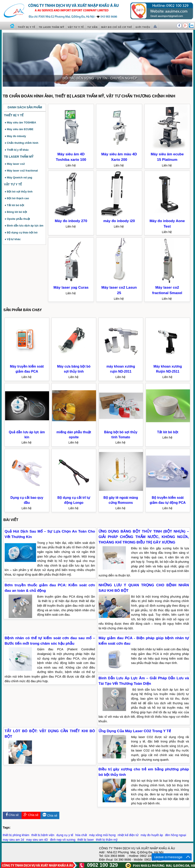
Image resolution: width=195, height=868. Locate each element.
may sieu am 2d (13, 840)
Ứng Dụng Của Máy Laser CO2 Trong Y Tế (135, 731)
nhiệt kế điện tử (128, 835)
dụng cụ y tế (65, 835)
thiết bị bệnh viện (43, 835)
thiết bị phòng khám (16, 835)
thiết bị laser (86, 840)
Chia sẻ (12, 815)
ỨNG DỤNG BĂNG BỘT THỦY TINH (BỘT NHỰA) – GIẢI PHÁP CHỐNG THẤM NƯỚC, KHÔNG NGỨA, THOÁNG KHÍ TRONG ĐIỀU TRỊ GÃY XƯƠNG (144, 537)
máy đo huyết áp (152, 835)
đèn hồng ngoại (175, 835)
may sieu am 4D (37, 840)
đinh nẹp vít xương (63, 840)
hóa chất (81, 835)
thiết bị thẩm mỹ (107, 840)
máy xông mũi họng (102, 835)
